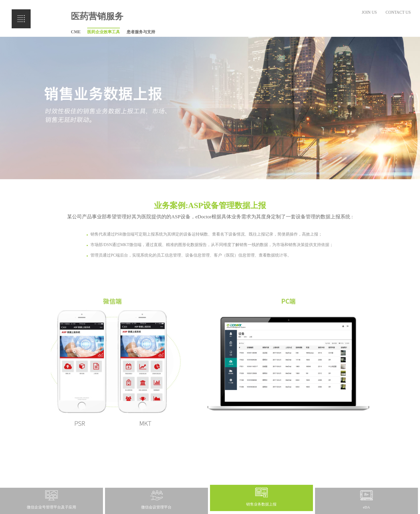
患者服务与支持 (141, 32)
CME (76, 32)
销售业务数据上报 (261, 504)
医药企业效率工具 (104, 32)
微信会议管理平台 (156, 507)
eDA (366, 507)
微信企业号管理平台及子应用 (51, 507)
